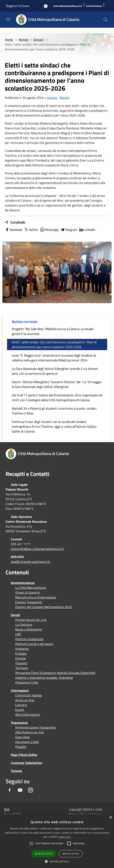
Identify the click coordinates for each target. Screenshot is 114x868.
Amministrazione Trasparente (35, 727)
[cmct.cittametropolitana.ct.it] (68, 6)
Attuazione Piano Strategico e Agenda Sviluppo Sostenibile (55, 673)
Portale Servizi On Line (31, 620)
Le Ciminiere (24, 625)
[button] (49, 843)
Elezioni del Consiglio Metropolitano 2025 (44, 607)
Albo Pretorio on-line (30, 732)
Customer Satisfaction (26, 763)
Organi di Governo (28, 592)
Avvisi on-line (25, 700)
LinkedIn (87, 230)
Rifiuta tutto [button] (71, 854)
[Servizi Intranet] (94, 6)
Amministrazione (23, 583)
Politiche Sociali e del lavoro (34, 644)
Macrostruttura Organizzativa (36, 597)
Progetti (21, 747)
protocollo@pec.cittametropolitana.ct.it (37, 549)
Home (9, 40)
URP (18, 634)
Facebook (13, 230)
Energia (20, 658)
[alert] (57, 841)
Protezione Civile (27, 682)
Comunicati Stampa (29, 695)
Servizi (15, 615)
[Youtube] (20, 790)
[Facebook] (10, 790)
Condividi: (15, 222)
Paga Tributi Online (24, 755)
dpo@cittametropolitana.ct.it (31, 562)
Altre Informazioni (28, 715)
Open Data (22, 737)
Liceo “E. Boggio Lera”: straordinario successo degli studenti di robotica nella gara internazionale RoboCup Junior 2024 (54, 358)
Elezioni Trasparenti (29, 602)
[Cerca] (106, 20)
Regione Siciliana (18, 6)
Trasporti (21, 663)
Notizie (23, 40)
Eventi (20, 710)
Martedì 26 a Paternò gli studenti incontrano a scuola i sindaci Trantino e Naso (54, 411)
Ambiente (22, 649)
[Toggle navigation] (8, 19)
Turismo (16, 771)
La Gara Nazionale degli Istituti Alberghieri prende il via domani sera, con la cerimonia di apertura (55, 371)
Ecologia (21, 653)
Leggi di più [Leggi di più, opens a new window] (65, 837)
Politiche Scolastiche (29, 639)
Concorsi (21, 705)
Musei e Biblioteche (29, 629)
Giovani (38, 40)
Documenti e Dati (27, 742)
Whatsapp (49, 230)
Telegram (69, 230)
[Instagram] (31, 790)
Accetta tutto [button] (44, 854)
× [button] (110, 817)
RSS (7, 809)
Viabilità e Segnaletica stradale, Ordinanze (44, 678)
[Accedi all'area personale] (46, 6)
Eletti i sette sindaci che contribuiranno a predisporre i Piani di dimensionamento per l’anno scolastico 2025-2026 (54, 345)
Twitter (31, 230)
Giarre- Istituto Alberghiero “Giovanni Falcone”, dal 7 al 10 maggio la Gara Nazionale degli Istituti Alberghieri (57, 384)
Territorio (22, 668)
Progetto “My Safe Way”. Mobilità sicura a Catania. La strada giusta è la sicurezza (53, 331)
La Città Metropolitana (31, 588)
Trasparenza (19, 723)
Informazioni (20, 690)
